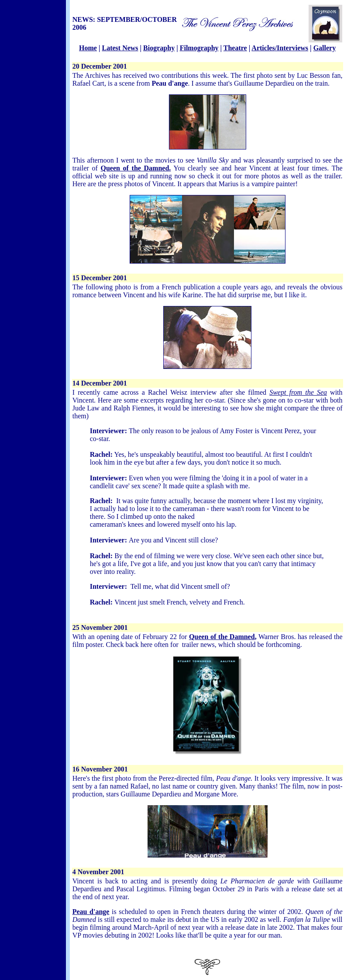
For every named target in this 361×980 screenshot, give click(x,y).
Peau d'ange (91, 912)
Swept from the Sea (298, 392)
